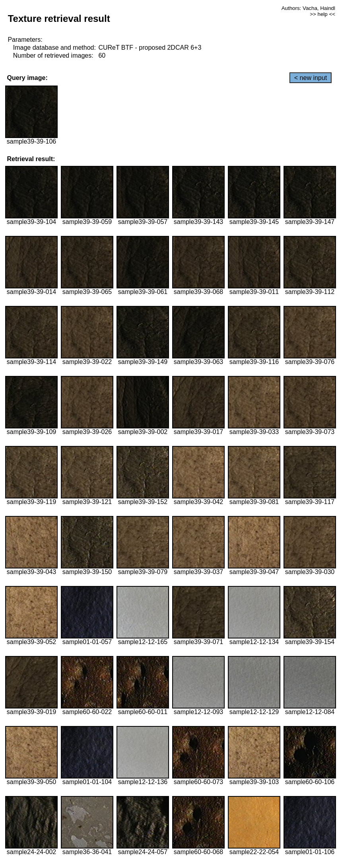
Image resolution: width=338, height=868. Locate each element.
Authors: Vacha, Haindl (308, 8)
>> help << (322, 14)
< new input (311, 78)
